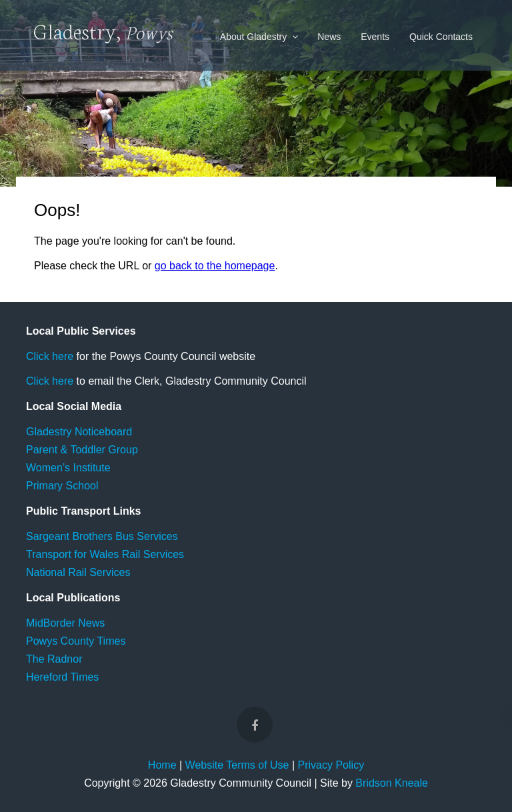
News (329, 37)
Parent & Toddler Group (82, 450)
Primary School (62, 486)
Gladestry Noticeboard (79, 432)
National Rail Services (78, 572)
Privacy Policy (331, 765)
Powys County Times (76, 641)
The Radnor (54, 659)
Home (162, 765)
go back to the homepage (215, 266)
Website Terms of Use (237, 765)
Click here (50, 356)
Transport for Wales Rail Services (105, 554)
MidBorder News (65, 623)
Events (375, 37)
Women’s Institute (68, 468)
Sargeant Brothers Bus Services (102, 536)
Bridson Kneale (392, 783)
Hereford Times (62, 677)
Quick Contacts (441, 37)
